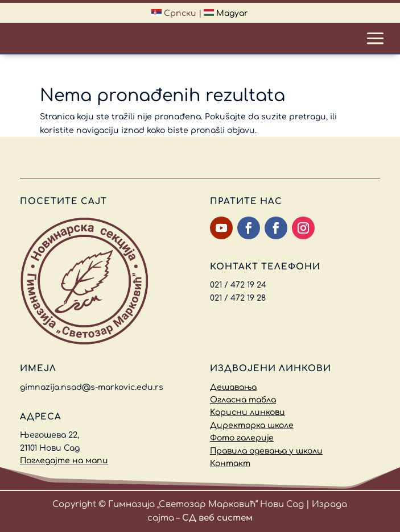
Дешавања (233, 387)
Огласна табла (243, 400)
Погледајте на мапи (64, 461)
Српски (174, 13)
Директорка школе (252, 425)
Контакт (230, 464)
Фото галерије (242, 438)
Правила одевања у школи (266, 451)
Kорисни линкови (248, 412)
